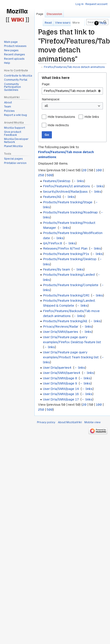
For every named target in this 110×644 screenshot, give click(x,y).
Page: (46, 84)
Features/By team (57, 269)
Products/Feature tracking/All (65, 321)
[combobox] (72, 91)
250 (41, 175)
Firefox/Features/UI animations (67, 186)
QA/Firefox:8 (53, 243)
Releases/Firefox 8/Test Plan (65, 248)
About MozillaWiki (70, 422)
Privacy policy (46, 422)
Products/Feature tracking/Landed (69, 275)
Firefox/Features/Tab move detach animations (74, 67)
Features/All (52, 197)
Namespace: (51, 99)
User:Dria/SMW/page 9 (60, 383)
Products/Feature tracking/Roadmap (70, 212)
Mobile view (92, 422)
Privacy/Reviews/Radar (61, 327)
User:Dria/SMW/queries (61, 332)
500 (50, 175)
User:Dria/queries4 (57, 368)
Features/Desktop (57, 181)
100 (99, 170)
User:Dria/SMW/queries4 (62, 373)
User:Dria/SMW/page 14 (61, 389)
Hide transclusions (61, 117)
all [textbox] (46, 106)
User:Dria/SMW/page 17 (61, 399)
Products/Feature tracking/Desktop (70, 259)
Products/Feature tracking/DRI (66, 295)
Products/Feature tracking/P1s (66, 254)
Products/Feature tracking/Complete (71, 285)
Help (103, 23)
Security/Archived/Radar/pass (65, 192)
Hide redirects (58, 125)
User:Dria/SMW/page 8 (60, 378)
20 (84, 170)
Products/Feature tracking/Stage (68, 202)
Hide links (92, 117)
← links (79, 181)
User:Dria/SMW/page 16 (61, 394)
